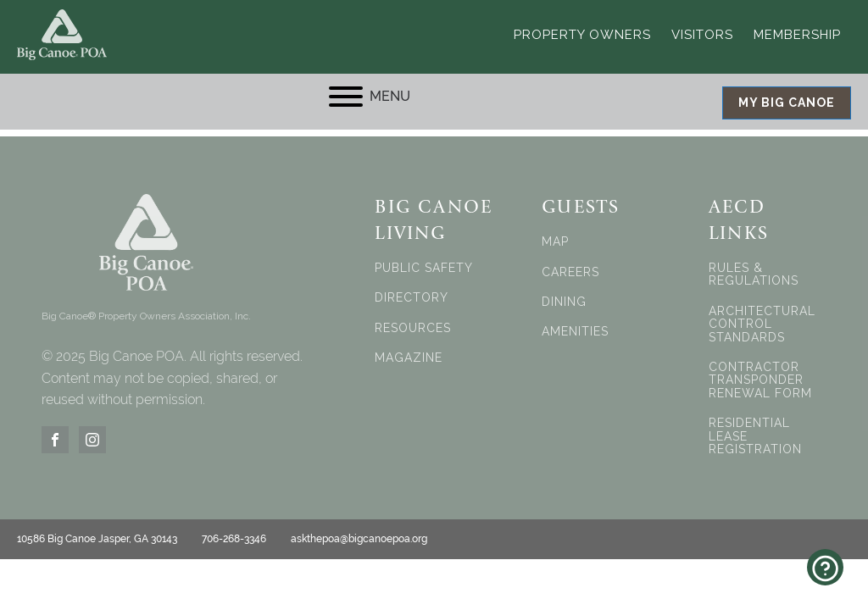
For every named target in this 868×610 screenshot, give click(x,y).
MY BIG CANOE (787, 102)
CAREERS (570, 272)
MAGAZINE (409, 357)
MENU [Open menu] (370, 96)
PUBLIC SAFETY (424, 267)
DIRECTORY (412, 298)
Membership (797, 34)
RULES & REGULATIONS (754, 274)
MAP (555, 241)
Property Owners (582, 34)
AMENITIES (575, 332)
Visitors (702, 34)
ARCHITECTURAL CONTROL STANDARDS (762, 324)
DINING (564, 301)
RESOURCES (413, 327)
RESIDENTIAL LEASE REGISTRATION (755, 435)
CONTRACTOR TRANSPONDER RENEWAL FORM (760, 380)
